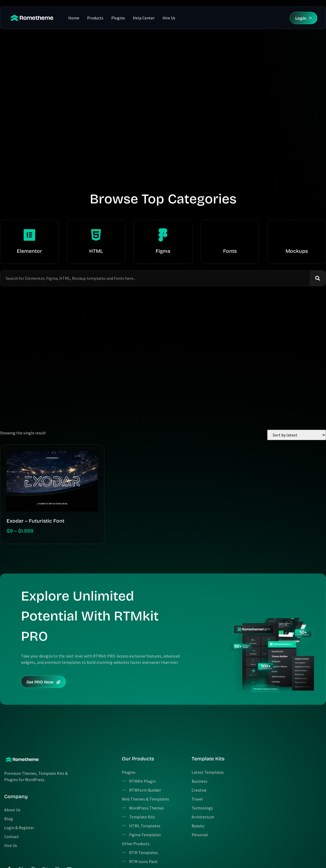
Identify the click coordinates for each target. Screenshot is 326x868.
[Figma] (163, 235)
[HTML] (96, 235)
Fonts (230, 251)
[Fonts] (230, 235)
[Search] (318, 278)
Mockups (297, 251)
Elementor (29, 251)
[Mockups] (297, 235)
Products (95, 18)
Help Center (144, 18)
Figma (163, 251)
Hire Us (169, 18)
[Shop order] (297, 435)
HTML (96, 251)
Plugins (118, 18)
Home (74, 18)
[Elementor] (29, 235)
